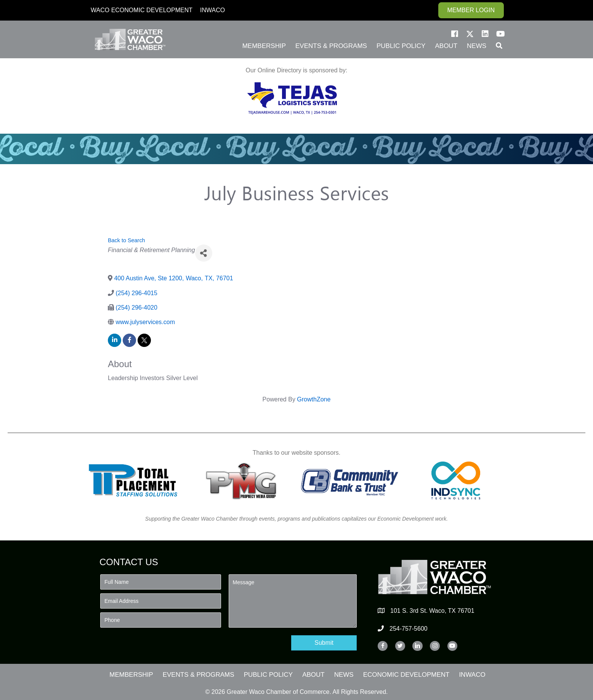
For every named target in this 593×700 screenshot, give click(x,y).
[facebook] (129, 340)
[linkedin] (115, 340)
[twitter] (144, 340)
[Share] (204, 253)
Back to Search (127, 240)
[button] (455, 34)
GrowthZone (314, 399)
